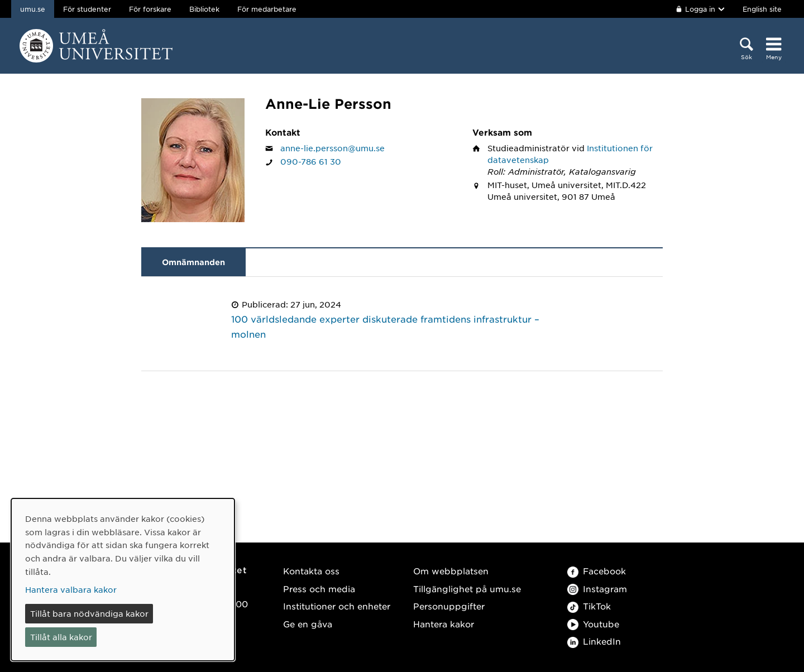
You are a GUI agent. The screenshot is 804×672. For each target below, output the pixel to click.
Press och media (319, 589)
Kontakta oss (311, 571)
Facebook (597, 571)
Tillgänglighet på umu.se (467, 589)
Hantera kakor (444, 624)
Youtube (593, 624)
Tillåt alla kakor (61, 637)
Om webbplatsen (451, 571)
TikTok (589, 606)
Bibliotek (204, 9)
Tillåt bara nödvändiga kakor (89, 613)
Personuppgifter (449, 606)
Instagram (597, 589)
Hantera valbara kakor (71, 589)
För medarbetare (267, 9)
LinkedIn (594, 641)
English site (762, 9)
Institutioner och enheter (337, 606)
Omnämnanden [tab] (193, 262)
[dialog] (123, 580)
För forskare (150, 9)
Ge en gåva (308, 624)
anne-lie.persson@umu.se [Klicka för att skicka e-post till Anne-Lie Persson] (332, 148)
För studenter (87, 9)
